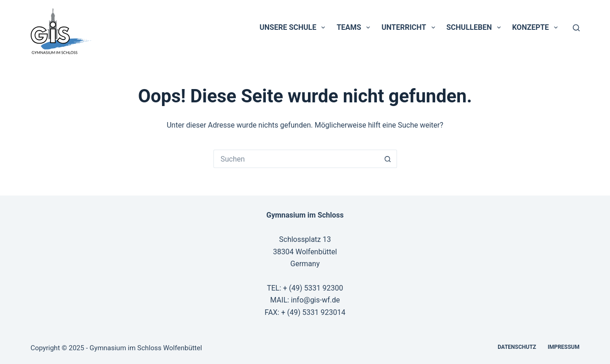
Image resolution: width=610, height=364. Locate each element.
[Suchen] (576, 28)
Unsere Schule (294, 28)
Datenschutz (517, 347)
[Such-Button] (388, 159)
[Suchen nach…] (296, 159)
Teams (355, 28)
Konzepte (537, 28)
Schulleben (476, 28)
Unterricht (410, 28)
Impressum (563, 347)
